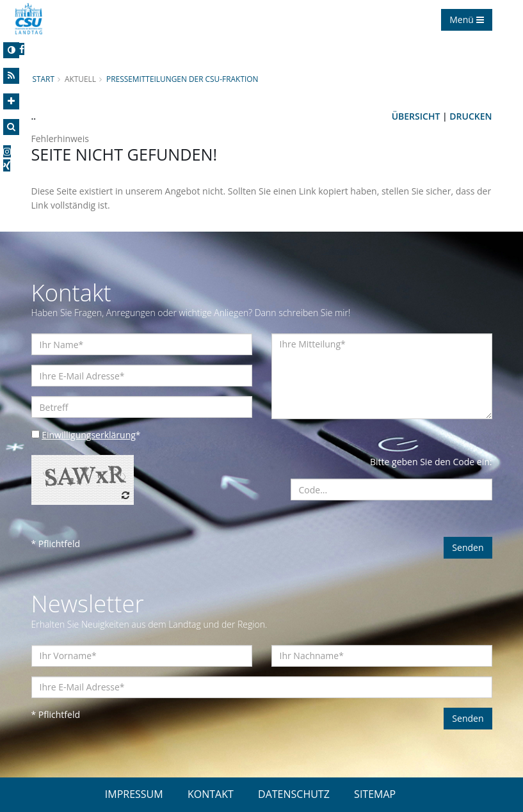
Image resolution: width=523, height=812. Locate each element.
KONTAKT (211, 794)
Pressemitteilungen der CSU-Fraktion (182, 79)
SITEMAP (375, 794)
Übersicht (416, 116)
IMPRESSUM (134, 794)
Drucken (471, 116)
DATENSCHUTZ (294, 794)
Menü (466, 20)
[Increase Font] (11, 101)
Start (44, 79)
